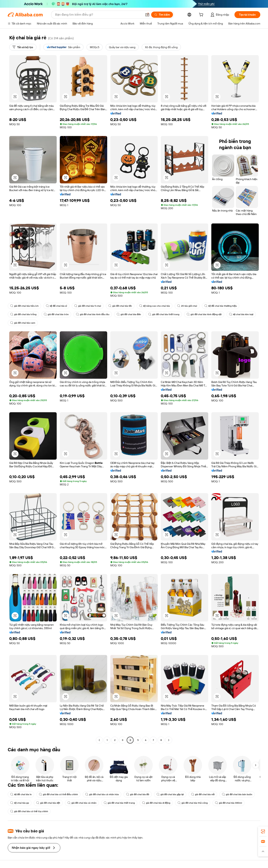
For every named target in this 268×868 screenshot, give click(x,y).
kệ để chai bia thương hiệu (221, 306)
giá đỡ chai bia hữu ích (24, 306)
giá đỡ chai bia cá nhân (82, 803)
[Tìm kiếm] (162, 15)
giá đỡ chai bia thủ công (193, 803)
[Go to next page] (169, 740)
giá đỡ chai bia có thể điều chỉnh (59, 794)
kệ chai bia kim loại (241, 314)
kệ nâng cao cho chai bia (155, 306)
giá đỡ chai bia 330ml (229, 803)
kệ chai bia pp (20, 803)
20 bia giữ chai (187, 306)
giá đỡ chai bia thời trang (164, 314)
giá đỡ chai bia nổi (203, 794)
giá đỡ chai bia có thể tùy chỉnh (29, 811)
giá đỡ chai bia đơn (129, 314)
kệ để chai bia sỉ (56, 306)
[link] (263, 831)
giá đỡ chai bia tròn (56, 314)
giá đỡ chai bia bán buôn (237, 794)
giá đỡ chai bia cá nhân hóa (102, 794)
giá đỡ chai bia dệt (48, 803)
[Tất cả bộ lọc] (23, 47)
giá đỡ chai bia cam (23, 323)
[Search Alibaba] (99, 15)
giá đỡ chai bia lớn (120, 306)
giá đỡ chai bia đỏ (138, 794)
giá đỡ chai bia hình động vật (204, 314)
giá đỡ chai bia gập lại (170, 794)
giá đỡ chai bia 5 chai (88, 306)
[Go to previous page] (99, 740)
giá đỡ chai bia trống (23, 314)
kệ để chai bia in (21, 794)
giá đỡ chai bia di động (156, 803)
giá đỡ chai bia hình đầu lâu (93, 314)
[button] (147, 15)
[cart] (202, 15)
